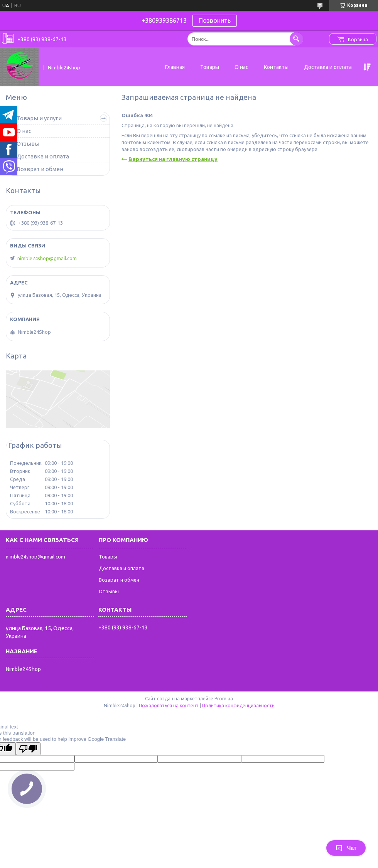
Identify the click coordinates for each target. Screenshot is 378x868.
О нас (241, 67)
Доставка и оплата (328, 67)
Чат (346, 848)
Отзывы (28, 144)
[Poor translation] (28, 749)
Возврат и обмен (40, 169)
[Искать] (296, 39)
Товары (210, 67)
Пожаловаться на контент (169, 706)
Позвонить (215, 20)
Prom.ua (224, 699)
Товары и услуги (39, 118)
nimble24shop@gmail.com (47, 258)
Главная (175, 67)
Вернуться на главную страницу (173, 159)
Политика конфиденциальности (238, 706)
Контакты (276, 67)
